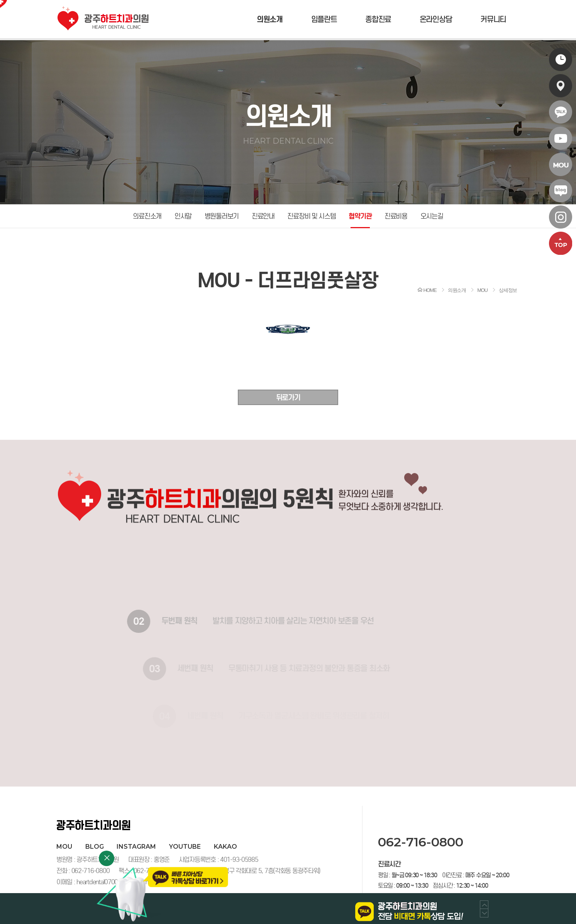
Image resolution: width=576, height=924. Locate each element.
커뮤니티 (493, 19)
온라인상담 (436, 19)
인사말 (183, 216)
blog (95, 847)
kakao (225, 847)
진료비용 (396, 216)
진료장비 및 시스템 (311, 216)
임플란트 (324, 19)
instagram (136, 847)
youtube (185, 847)
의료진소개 (147, 216)
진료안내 (263, 216)
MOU (64, 847)
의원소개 (270, 19)
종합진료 (378, 19)
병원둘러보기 (222, 216)
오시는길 (432, 216)
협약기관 (360, 216)
